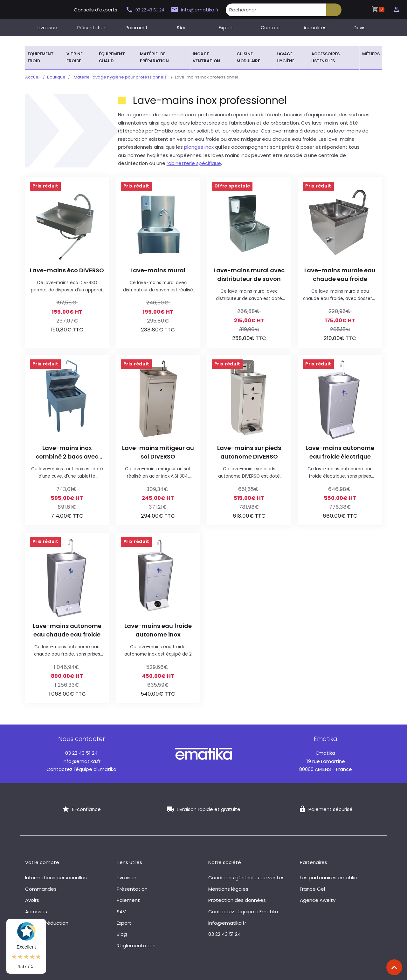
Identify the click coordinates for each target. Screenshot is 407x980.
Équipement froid (41, 57)
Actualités (315, 28)
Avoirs (32, 900)
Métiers (371, 54)
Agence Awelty (318, 900)
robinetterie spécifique (194, 163)
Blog (122, 934)
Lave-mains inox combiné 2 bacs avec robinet (67, 452)
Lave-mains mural (158, 270)
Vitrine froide (75, 57)
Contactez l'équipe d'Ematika (81, 769)
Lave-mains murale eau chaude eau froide (340, 275)
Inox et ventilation (206, 57)
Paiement (137, 28)
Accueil (33, 77)
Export (226, 28)
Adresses (36, 912)
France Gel (312, 889)
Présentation (92, 28)
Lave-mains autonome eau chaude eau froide (67, 630)
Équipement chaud (112, 57)
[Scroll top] (394, 967)
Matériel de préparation (154, 57)
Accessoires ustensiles (325, 57)
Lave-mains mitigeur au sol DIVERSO (158, 452)
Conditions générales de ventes (246, 878)
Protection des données (237, 900)
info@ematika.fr (200, 10)
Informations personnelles (56, 878)
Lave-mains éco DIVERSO (67, 270)
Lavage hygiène (286, 57)
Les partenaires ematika (329, 878)
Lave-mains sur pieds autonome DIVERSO (249, 452)
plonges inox (199, 147)
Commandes (41, 889)
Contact (270, 28)
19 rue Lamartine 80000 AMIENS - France (326, 761)
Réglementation (136, 946)
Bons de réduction (47, 923)
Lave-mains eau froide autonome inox (158, 630)
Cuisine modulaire (248, 57)
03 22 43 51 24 (148, 10)
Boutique (56, 77)
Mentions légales (228, 889)
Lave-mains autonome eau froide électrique (340, 452)
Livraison (47, 28)
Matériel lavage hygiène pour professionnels (119, 77)
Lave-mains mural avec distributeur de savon (249, 275)
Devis (360, 28)
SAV (181, 28)
